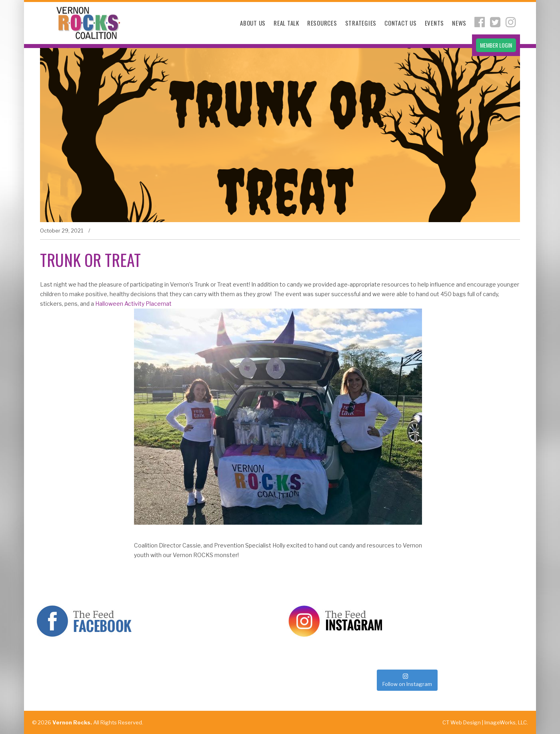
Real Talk (286, 23)
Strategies (361, 23)
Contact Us (401, 23)
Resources (322, 23)
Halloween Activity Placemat (133, 304)
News (459, 23)
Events (435, 23)
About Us (253, 23)
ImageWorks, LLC (506, 722)
